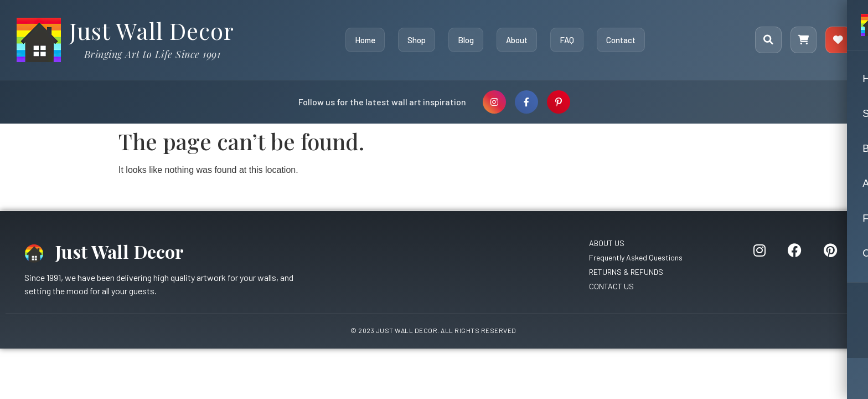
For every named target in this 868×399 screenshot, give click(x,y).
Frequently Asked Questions (636, 257)
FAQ (566, 40)
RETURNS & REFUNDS (626, 272)
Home (365, 40)
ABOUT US (607, 243)
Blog (465, 40)
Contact (620, 40)
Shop (416, 40)
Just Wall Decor (152, 30)
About (516, 40)
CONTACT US (611, 286)
